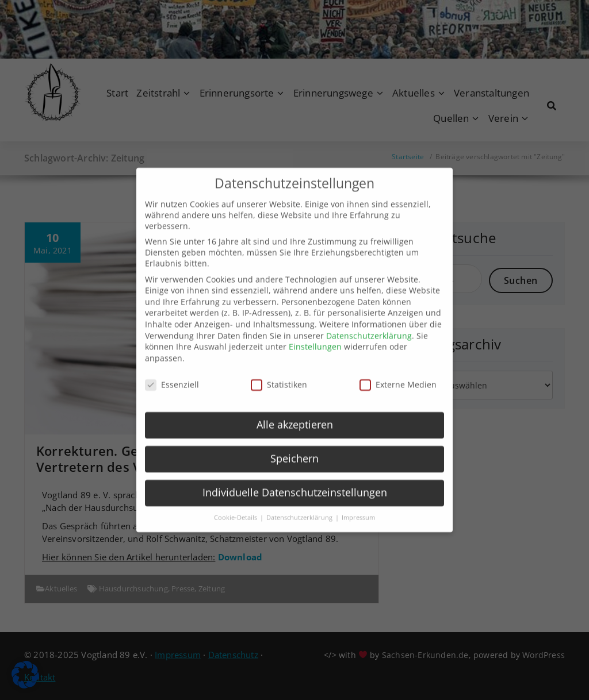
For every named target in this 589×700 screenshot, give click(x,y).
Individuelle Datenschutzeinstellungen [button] (295, 482)
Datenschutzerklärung (369, 325)
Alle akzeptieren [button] (295, 414)
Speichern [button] (294, 448)
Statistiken (279, 374)
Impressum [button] (358, 507)
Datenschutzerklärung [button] (300, 507)
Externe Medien (398, 374)
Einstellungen (315, 336)
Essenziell (172, 374)
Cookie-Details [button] (236, 507)
